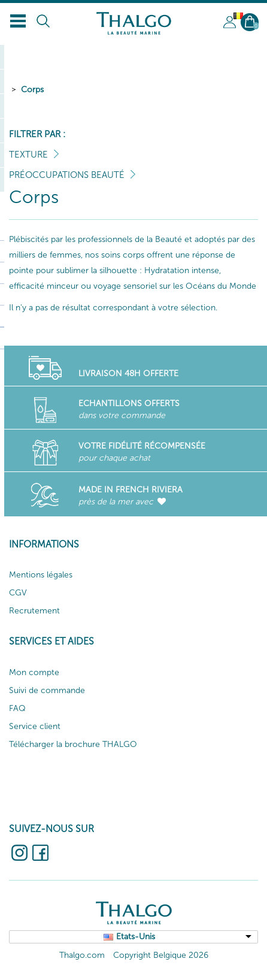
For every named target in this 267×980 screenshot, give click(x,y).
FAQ (17, 708)
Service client (35, 726)
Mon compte (34, 672)
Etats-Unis (136, 937)
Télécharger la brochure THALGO (73, 744)
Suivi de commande (47, 690)
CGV (18, 593)
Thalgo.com (82, 955)
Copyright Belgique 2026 (161, 955)
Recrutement (34, 611)
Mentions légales (41, 575)
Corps (32, 90)
